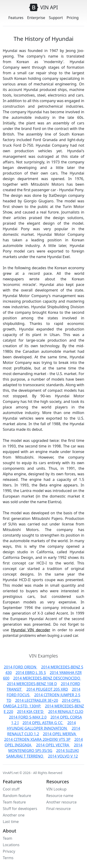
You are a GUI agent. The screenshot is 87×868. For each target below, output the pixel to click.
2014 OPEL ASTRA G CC (43, 723)
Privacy (9, 851)
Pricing (73, 18)
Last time (11, 822)
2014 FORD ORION (21, 667)
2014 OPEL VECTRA (53, 745)
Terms (8, 858)
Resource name (60, 796)
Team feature (14, 802)
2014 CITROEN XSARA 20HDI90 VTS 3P (37, 739)
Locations (11, 845)
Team (8, 838)
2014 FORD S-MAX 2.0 (28, 717)
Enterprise (36, 18)
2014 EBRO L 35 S (31, 673)
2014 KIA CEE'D (31, 712)
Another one (14, 815)
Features (16, 18)
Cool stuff (11, 789)
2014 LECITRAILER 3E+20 (37, 700)
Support (56, 18)
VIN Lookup (56, 789)
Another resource (62, 802)
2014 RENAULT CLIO (66, 712)
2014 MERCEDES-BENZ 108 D (32, 684)
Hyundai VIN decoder (31, 630)
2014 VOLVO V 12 (63, 756)
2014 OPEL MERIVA (60, 734)
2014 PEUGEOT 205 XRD (47, 689)
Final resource (59, 809)
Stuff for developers (20, 809)
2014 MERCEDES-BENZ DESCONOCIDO (47, 678)
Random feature (17, 796)
